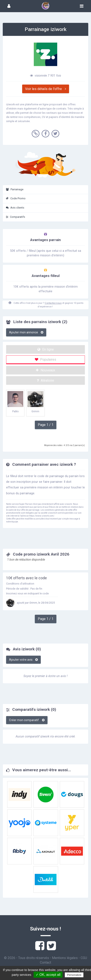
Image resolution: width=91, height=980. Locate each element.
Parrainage (15, 189)
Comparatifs (16, 217)
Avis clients (15, 208)
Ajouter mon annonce (26, 332)
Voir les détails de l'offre (46, 89)
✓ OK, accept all (48, 975)
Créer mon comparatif (27, 720)
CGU (84, 958)
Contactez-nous (53, 303)
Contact (45, 962)
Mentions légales (65, 958)
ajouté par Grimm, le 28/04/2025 (31, 603)
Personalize (74, 975)
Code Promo (16, 198)
